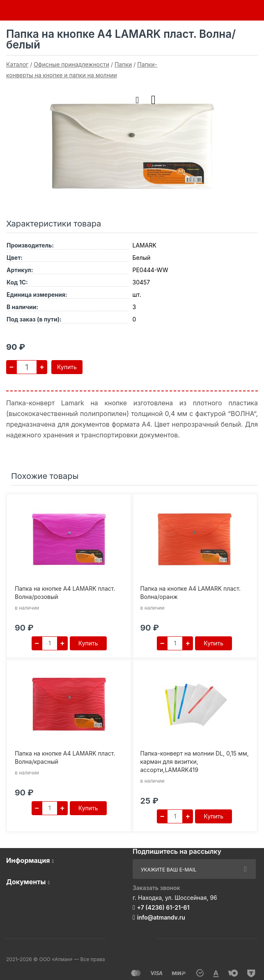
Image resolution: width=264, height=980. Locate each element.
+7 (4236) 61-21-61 (163, 907)
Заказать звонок (156, 888)
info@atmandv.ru (161, 917)
